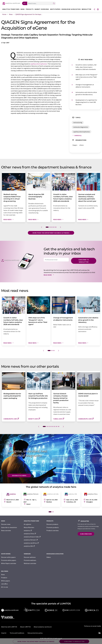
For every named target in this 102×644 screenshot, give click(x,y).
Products (4, 578)
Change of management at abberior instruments (85, 86)
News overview (6, 530)
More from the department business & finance (51, 233)
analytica (28, 530)
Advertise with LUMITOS (9, 627)
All (24, 3)
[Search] (54, 4)
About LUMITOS (25, 627)
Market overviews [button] (42, 9)
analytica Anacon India (32, 537)
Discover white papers (8, 557)
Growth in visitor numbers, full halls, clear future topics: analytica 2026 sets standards (86, 67)
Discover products (52, 524)
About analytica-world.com (43, 627)
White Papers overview (9, 563)
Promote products (53, 527)
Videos (49, 557)
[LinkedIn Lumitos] (99, 633)
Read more (49, 275)
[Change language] (98, 9)
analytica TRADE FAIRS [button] (11, 9)
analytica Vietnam (31, 540)
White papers (6, 581)
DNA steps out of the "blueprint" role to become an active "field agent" (87, 77)
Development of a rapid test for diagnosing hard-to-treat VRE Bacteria (86, 102)
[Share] (94, 9)
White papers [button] (55, 9)
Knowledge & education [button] (71, 9)
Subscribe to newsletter (84, 261)
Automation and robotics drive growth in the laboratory (86, 93)
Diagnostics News (19, 476)
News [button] (23, 9)
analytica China (30, 534)
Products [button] (30, 9)
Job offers (4, 584)
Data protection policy (35, 633)
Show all (77, 135)
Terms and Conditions (17, 633)
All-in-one (5, 587)
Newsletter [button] (86, 9)
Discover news (6, 524)
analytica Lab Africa (31, 543)
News (3, 575)
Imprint (4, 633)
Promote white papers (9, 560)
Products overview (52, 530)
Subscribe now (86, 534)
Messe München (29, 527)
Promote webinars (30, 560)
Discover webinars (30, 557)
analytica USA (29, 546)
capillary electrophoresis (39, 64)
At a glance (27, 524)
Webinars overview (30, 563)
